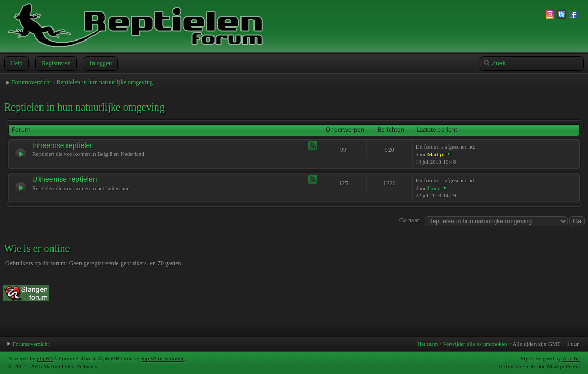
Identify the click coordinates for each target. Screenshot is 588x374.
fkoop (434, 188)
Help (15, 63)
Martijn (436, 154)
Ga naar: (410, 220)
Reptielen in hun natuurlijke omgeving (105, 82)
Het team (427, 344)
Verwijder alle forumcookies (475, 344)
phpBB (45, 358)
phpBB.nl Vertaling (162, 358)
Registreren (55, 63)
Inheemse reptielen (63, 145)
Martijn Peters (563, 366)
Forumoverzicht (31, 82)
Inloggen (100, 63)
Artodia (571, 358)
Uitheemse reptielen (65, 179)
